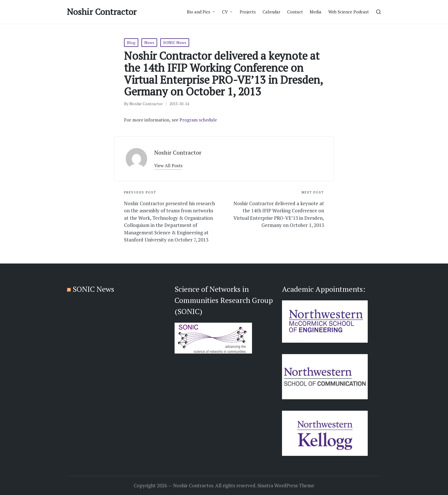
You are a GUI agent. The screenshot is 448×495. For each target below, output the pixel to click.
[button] (168, 166)
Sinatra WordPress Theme (286, 486)
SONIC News (175, 42)
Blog (131, 42)
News (149, 42)
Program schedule (198, 120)
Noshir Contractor (102, 12)
